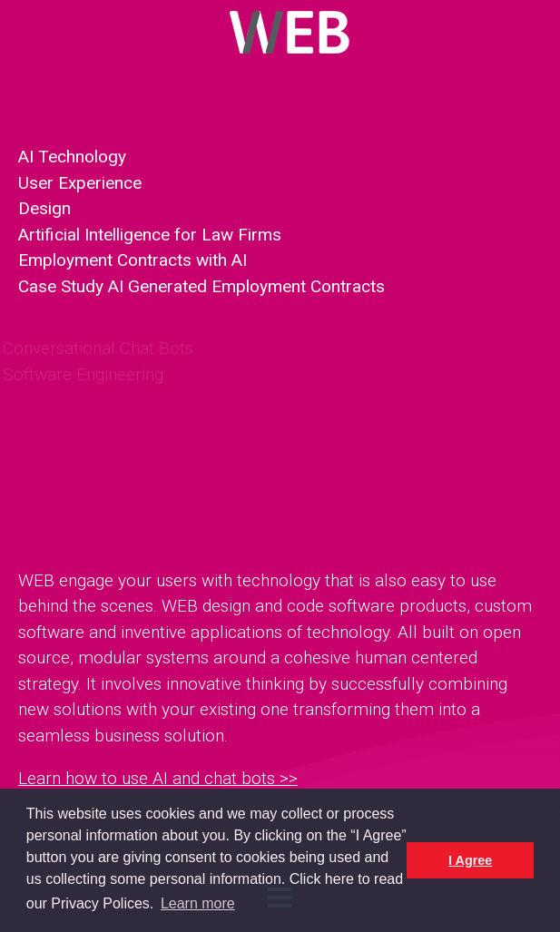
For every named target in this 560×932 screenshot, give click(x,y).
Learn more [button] (198, 903)
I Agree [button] (470, 860)
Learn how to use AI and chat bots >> (158, 778)
